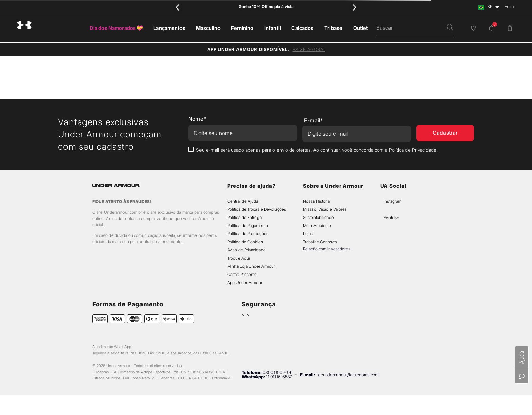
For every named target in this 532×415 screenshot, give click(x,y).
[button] (450, 28)
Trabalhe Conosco (320, 242)
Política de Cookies (245, 242)
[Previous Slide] (178, 7)
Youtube (391, 218)
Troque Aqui (239, 258)
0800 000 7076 (278, 372)
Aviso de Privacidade (246, 250)
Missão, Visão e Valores (325, 209)
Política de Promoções (248, 234)
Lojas (308, 234)
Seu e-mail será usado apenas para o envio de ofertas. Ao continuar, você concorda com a (317, 150)
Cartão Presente (242, 274)
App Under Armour (245, 282)
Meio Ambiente (317, 225)
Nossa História (317, 201)
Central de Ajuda (243, 201)
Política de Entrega (244, 217)
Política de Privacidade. (413, 150)
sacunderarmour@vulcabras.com (348, 375)
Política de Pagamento (248, 225)
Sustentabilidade (318, 217)
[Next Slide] (354, 7)
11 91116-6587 (279, 377)
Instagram (393, 201)
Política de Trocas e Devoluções (257, 209)
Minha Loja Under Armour (251, 266)
